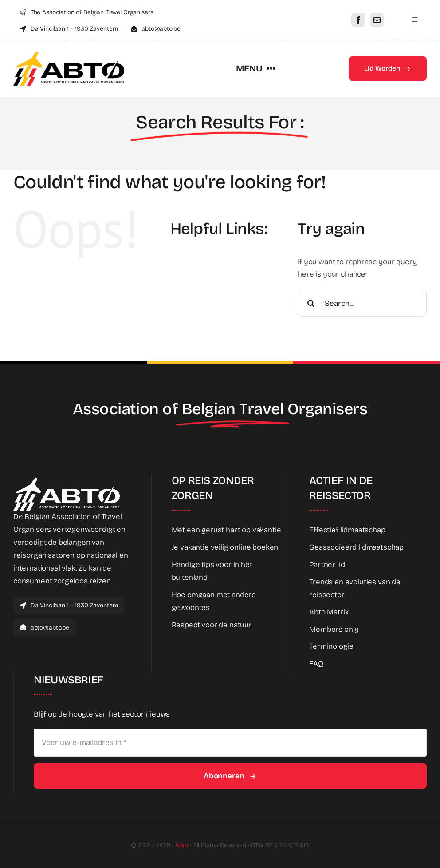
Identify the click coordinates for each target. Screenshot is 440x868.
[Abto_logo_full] (69, 55)
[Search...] (362, 303)
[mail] (377, 20)
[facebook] (358, 20)
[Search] (311, 303)
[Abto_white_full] (67, 482)
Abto (182, 845)
